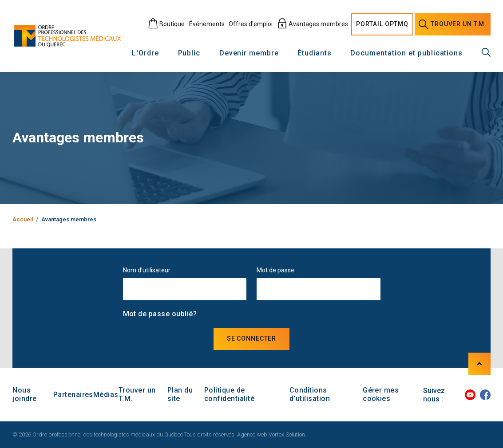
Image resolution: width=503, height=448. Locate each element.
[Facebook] (485, 395)
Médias (106, 395)
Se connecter (251, 338)
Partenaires (73, 395)
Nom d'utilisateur (147, 270)
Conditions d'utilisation (310, 394)
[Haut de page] (479, 364)
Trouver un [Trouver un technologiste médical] (453, 24)
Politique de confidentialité (229, 394)
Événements (207, 24)
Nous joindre (24, 394)
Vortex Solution (287, 434)
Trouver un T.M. (137, 394)
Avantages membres (313, 24)
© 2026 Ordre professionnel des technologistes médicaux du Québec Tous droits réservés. (124, 434)
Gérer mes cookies (381, 394)
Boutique (166, 24)
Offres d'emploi (251, 24)
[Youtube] (470, 395)
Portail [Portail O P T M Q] (382, 24)
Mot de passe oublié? (160, 314)
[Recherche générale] (486, 52)
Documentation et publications (406, 53)
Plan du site (180, 394)
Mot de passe (275, 270)
